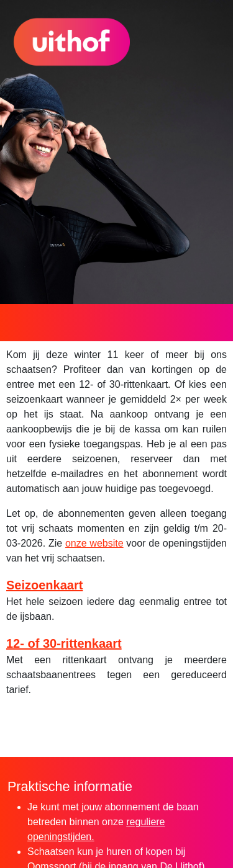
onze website (94, 543)
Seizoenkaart (44, 585)
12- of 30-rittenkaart (64, 643)
